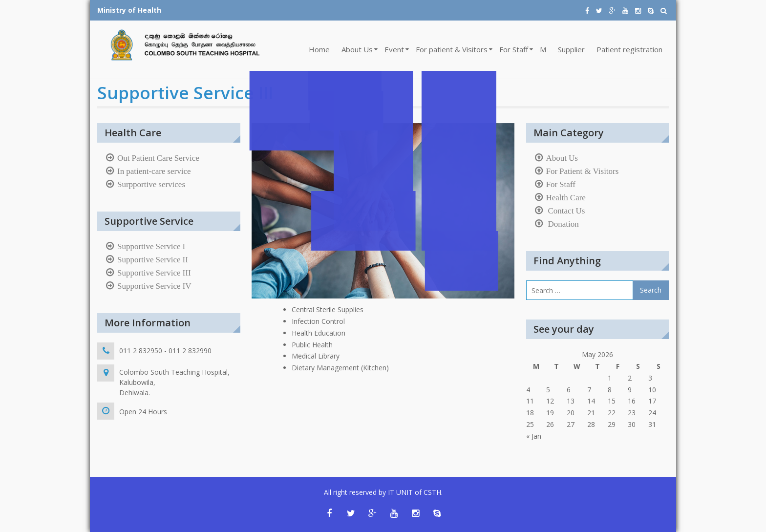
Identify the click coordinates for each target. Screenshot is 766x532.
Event (394, 49)
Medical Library (316, 356)
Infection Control (318, 321)
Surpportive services (151, 184)
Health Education (319, 333)
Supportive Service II (153, 259)
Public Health (312, 345)
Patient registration (629, 49)
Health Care (566, 197)
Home (319, 49)
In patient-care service (154, 171)
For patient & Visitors (452, 49)
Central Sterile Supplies (328, 309)
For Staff (514, 49)
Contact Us (566, 211)
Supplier (571, 49)
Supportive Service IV (154, 286)
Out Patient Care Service (158, 158)
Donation (563, 224)
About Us (357, 49)
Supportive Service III (154, 273)
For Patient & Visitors (583, 171)
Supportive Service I (151, 246)
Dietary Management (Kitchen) (340, 368)
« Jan (534, 436)
